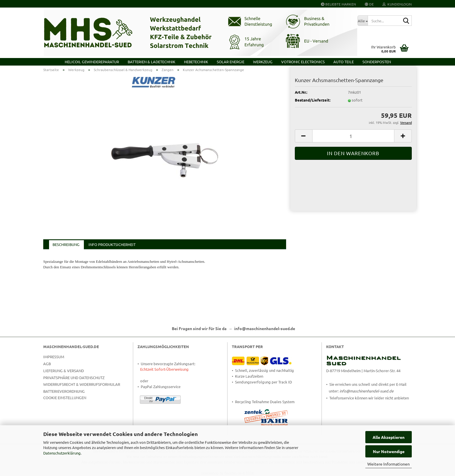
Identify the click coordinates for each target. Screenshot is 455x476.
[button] (369, 4)
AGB (47, 364)
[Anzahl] (353, 136)
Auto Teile (344, 62)
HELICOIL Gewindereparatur (92, 62)
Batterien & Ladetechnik (151, 62)
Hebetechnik (196, 62)
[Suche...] (363, 21)
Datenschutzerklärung (62, 453)
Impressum (54, 357)
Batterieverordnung (64, 391)
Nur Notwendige (389, 451)
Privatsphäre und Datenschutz (74, 378)
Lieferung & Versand (64, 371)
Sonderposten (377, 62)
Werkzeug (263, 62)
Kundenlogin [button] (397, 4)
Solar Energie (231, 62)
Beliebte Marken (338, 4)
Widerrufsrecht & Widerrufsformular (82, 384)
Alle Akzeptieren (389, 437)
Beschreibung (66, 244)
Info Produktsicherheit (112, 244)
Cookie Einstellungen (65, 398)
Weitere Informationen (389, 464)
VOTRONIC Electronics (303, 62)
